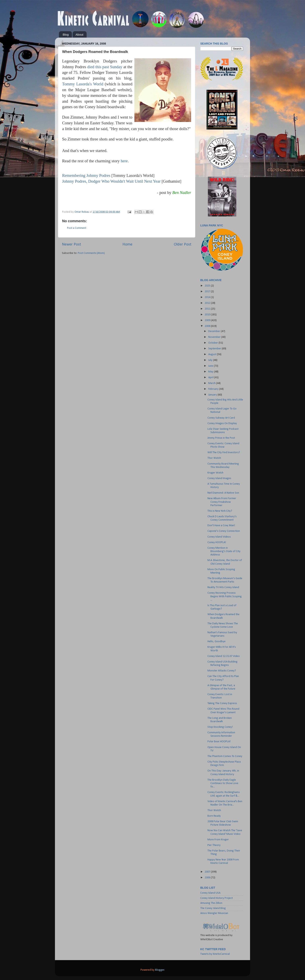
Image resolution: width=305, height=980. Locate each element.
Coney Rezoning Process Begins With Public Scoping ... (225, 596)
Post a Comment (77, 228)
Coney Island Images (219, 478)
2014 (208, 297)
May (211, 372)
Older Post (183, 245)
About (80, 35)
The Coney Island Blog (213, 908)
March (212, 383)
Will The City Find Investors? (224, 452)
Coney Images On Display (222, 423)
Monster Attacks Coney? (222, 671)
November (215, 337)
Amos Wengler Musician (214, 913)
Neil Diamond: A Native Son (223, 493)
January (213, 395)
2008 (208, 326)
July (211, 360)
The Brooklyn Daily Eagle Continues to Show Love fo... (223, 783)
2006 (208, 878)
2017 (208, 292)
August (213, 354)
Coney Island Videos (219, 537)
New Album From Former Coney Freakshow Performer (222, 502)
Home (127, 245)
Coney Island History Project (217, 898)
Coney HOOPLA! (217, 542)
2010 (208, 315)
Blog (66, 35)
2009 (208, 320)
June (211, 366)
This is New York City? (220, 511)
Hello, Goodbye (217, 641)
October (213, 343)
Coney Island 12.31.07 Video (224, 656)
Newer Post (71, 245)
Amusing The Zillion (211, 903)
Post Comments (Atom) (91, 253)
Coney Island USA (210, 893)
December (215, 331)
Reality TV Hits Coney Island (223, 587)
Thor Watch (214, 458)
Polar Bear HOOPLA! (219, 742)
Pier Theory (214, 845)
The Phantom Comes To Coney (225, 756)
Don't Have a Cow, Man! (221, 526)
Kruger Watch (215, 473)
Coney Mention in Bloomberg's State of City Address (224, 551)
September (215, 349)
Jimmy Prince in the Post (221, 438)
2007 (208, 872)
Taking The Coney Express (222, 703)
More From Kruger (218, 840)
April (211, 377)
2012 (208, 303)
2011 (208, 309)
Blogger (160, 970)
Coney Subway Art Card (221, 418)
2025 (208, 286)
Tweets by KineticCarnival (215, 954)
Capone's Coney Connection (224, 531)
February (214, 389)
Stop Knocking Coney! (220, 727)
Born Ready (214, 816)
